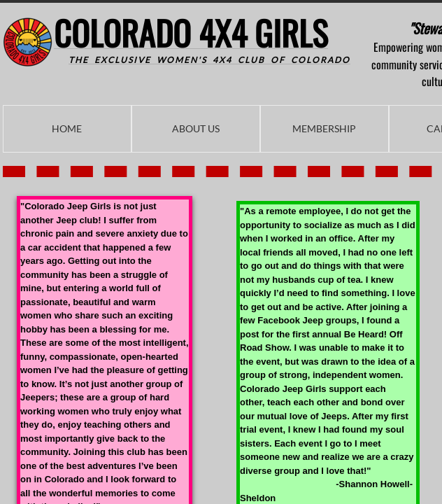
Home (67, 128)
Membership (324, 128)
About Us (196, 128)
